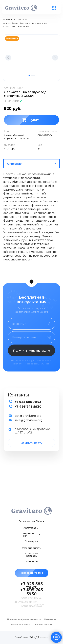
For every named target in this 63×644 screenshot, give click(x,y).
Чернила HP (29, 535)
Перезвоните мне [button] (34, 573)
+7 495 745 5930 (28, 407)
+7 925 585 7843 (28, 402)
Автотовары (31, 528)
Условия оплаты (32, 548)
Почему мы (32, 541)
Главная (8, 19)
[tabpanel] (32, 222)
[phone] (32, 337)
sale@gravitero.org (28, 420)
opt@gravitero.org (28, 416)
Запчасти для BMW (31, 521)
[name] (32, 324)
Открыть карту (32, 443)
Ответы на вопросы (32, 555)
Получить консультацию (32, 351)
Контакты (32, 561)
